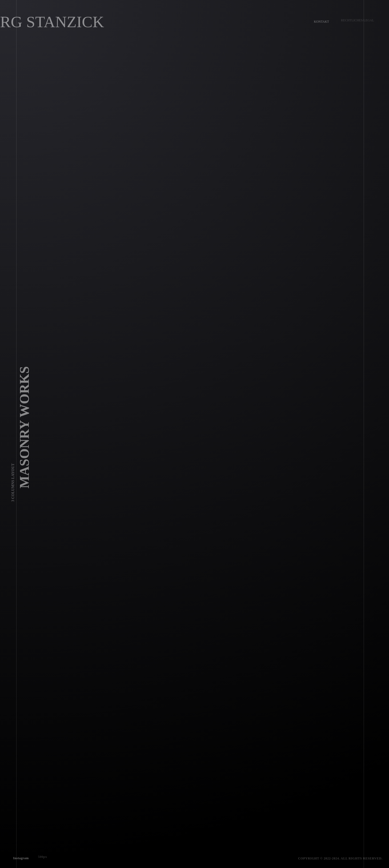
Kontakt (320, 20)
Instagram (19, 856)
